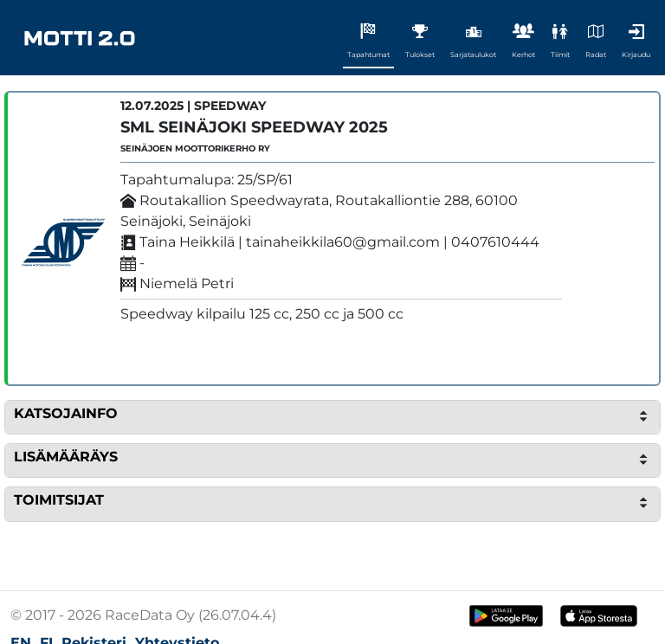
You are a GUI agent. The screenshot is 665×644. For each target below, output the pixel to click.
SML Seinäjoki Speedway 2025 (254, 127)
